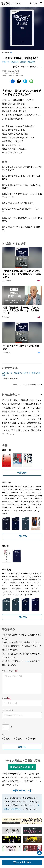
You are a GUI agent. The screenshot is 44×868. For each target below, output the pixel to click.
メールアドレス (8, 710)
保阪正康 (15, 62)
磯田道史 (31, 62)
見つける (33, 3)
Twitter (19, 81)
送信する (22, 747)
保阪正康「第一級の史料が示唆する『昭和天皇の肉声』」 (21, 374)
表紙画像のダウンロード (23, 767)
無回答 (33, 739)
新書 (11, 52)
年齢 (4, 722)
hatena (25, 81)
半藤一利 (6, 62)
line (31, 81)
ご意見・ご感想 (8, 671)
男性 (8, 739)
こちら (27, 661)
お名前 (4, 698)
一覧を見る (22, 473)
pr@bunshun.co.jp (22, 790)
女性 (20, 739)
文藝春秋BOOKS (10, 3)
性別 (4, 734)
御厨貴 (23, 62)
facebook (13, 81)
